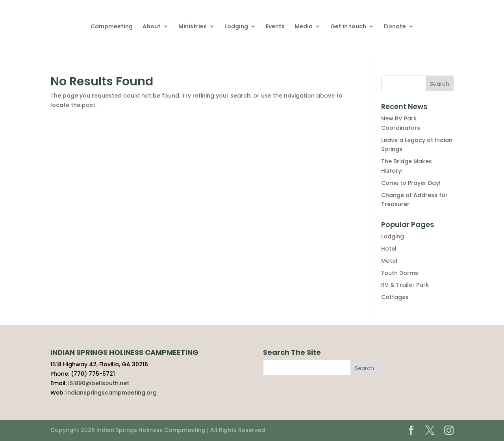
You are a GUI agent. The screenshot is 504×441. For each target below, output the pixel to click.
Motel (389, 261)
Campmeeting (112, 27)
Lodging (236, 27)
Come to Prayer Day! (411, 183)
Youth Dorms (400, 273)
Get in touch (348, 27)
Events (275, 27)
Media (304, 27)
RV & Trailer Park (405, 285)
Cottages (395, 297)
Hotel (389, 249)
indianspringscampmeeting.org (111, 393)
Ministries (193, 27)
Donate (395, 27)
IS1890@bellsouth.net (99, 383)
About (152, 27)
